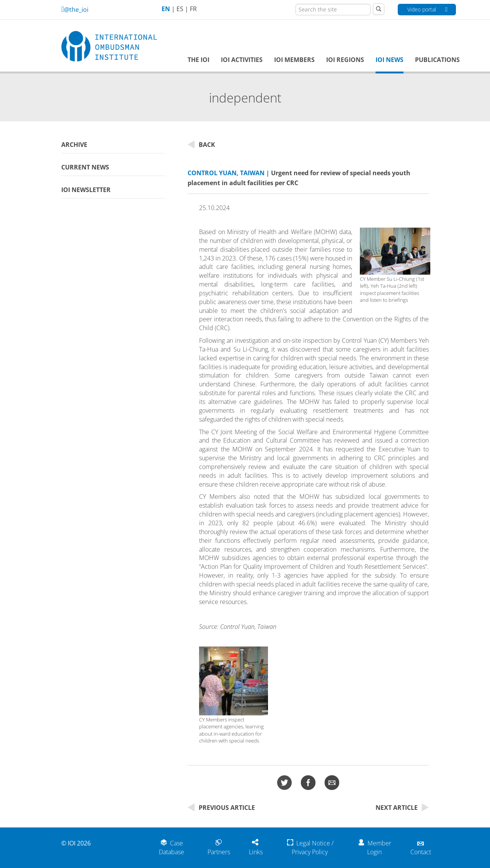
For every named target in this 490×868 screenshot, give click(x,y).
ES (180, 9)
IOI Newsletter (86, 190)
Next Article (402, 808)
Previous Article (221, 808)
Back (201, 145)
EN (166, 9)
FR (193, 9)
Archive (74, 145)
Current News (85, 167)
